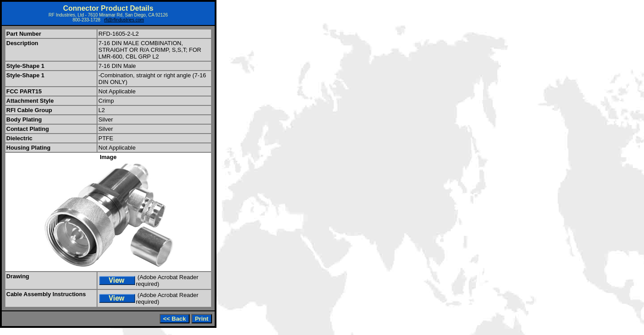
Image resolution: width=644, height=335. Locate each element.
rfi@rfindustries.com (124, 20)
